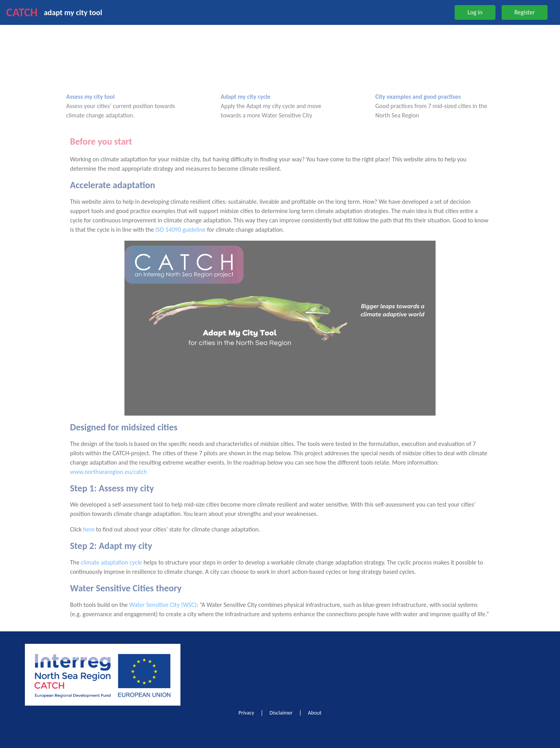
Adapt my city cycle (246, 97)
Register (525, 12)
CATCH (22, 12)
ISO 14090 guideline (180, 230)
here (89, 529)
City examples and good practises (418, 97)
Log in (475, 12)
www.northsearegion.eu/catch (108, 472)
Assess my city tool (90, 97)
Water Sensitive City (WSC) (163, 605)
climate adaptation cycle (112, 562)
